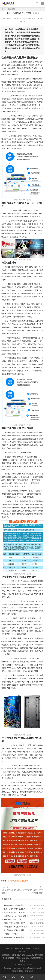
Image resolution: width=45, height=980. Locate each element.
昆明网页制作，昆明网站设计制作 (15, 905)
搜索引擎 (11, 881)
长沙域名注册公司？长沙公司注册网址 (15, 912)
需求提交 (36, 949)
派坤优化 (9, 949)
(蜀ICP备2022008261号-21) (22, 971)
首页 (3, 9)
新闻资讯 (11, 9)
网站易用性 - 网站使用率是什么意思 (15, 927)
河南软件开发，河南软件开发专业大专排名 (15, 923)
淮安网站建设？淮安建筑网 (13, 930)
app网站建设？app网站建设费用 (15, 916)
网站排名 (25, 881)
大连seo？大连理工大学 (11, 920)
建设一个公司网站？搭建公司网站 (15, 909)
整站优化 (18, 881)
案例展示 (18, 949)
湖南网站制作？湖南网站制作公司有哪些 (15, 937)
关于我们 (23, 951)
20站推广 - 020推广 (10, 934)
